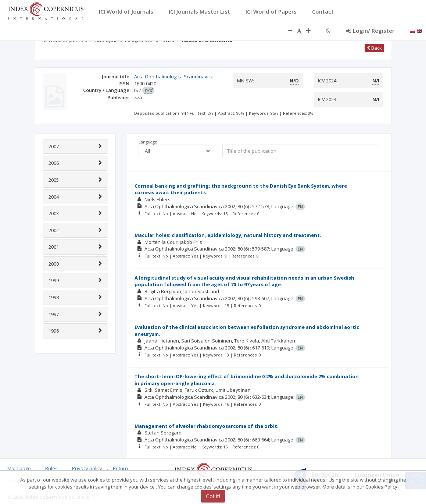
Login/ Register (370, 31)
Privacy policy (87, 468)
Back (374, 48)
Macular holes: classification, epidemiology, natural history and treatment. (228, 235)
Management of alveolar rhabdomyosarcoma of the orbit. (207, 426)
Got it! (213, 496)
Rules (51, 468)
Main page (19, 468)
